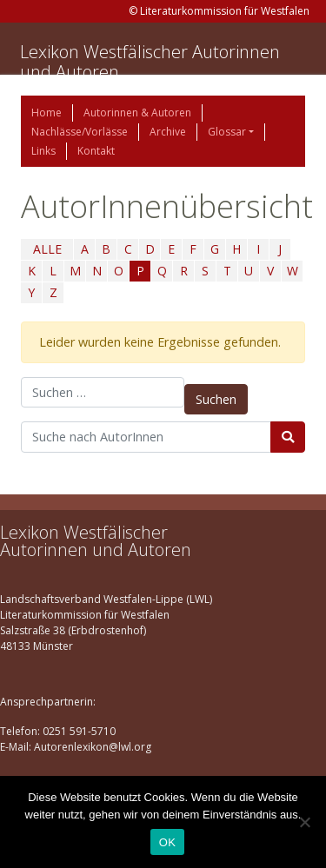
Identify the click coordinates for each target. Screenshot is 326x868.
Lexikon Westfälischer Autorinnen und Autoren (150, 62)
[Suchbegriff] (146, 437)
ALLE (47, 249)
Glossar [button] (227, 132)
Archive (168, 132)
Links (43, 151)
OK (167, 842)
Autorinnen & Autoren (137, 113)
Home (47, 113)
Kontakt (96, 151)
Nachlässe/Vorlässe (80, 132)
